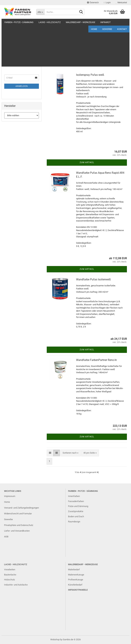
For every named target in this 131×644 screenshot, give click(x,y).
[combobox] (71, 54)
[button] (93, 3)
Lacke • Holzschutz (50, 22)
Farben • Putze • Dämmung (19, 22)
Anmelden (22, 86)
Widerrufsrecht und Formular (18, 514)
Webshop (55, 639)
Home (94, 22)
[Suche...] (40, 12)
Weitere (70, 22)
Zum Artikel (87, 162)
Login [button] (107, 3)
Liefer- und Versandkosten (17, 531)
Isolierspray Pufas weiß (90, 75)
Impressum (10, 496)
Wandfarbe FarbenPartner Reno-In (96, 360)
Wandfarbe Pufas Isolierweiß (93, 279)
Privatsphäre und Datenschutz (19, 525)
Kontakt (122, 22)
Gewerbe (107, 22)
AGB (6, 537)
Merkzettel (121, 3)
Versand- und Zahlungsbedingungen (21, 508)
